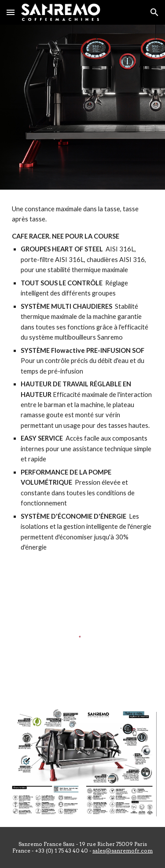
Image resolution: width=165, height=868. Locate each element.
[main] (83, 378)
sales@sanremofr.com (123, 851)
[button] (11, 12)
